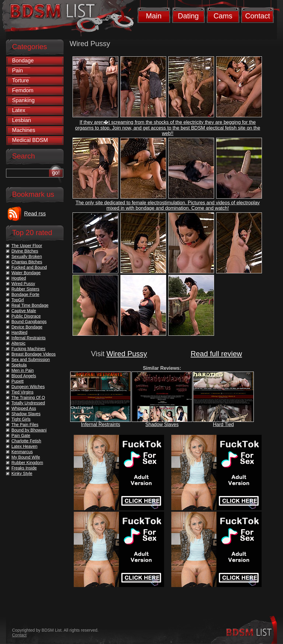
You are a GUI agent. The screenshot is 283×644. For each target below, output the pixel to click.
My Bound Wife (26, 457)
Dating (188, 16)
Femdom (23, 90)
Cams (223, 16)
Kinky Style (22, 473)
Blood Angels (24, 376)
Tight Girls (21, 419)
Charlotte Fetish (26, 441)
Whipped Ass (24, 408)
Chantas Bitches (27, 262)
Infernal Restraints (101, 424)
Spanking (23, 100)
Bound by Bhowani (29, 430)
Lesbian (22, 120)
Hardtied (19, 332)
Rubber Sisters (25, 289)
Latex (19, 110)
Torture (20, 80)
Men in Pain (23, 370)
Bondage (23, 61)
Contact (258, 16)
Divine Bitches (25, 251)
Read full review (216, 354)
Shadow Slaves (162, 424)
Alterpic (19, 343)
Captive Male (24, 311)
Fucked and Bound (29, 267)
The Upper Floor (27, 246)
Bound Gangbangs (29, 322)
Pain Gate (21, 435)
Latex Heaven (24, 446)
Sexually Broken (27, 256)
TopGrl (18, 300)
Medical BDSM (30, 140)
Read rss (35, 214)
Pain (17, 71)
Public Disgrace (26, 316)
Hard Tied (223, 424)
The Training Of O (28, 397)
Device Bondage (27, 327)
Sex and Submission (31, 360)
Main (154, 16)
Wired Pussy (127, 354)
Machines (24, 130)
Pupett (17, 381)
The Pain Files (25, 425)
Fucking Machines (28, 349)
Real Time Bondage (30, 305)
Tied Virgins (22, 392)
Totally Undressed (28, 403)
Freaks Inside (24, 468)
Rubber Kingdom (27, 463)
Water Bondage (26, 273)
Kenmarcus (22, 452)
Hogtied (19, 278)
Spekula (19, 365)
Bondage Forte (25, 294)
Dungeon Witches (28, 387)
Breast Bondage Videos (34, 354)
